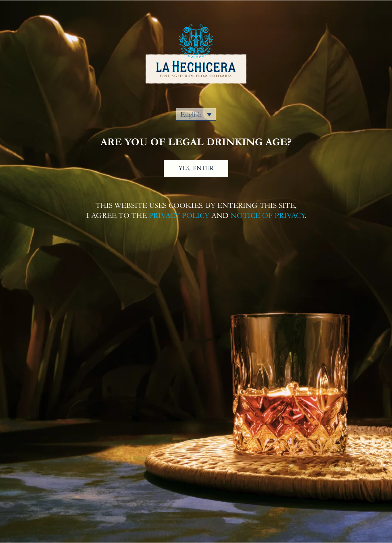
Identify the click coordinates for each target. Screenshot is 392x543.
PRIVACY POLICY (179, 216)
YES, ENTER (196, 168)
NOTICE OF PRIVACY (268, 216)
